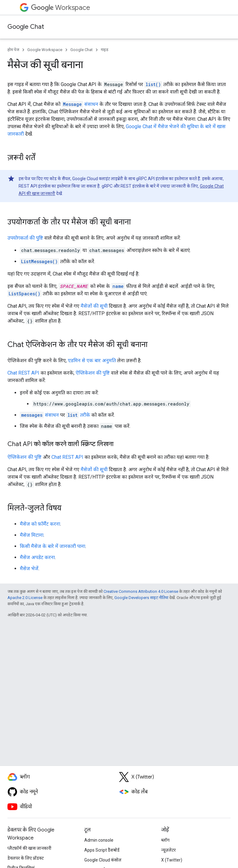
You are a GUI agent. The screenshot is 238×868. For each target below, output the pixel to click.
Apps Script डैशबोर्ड (102, 850)
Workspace (61, 8)
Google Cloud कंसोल (103, 860)
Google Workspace (45, 50)
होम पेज (13, 50)
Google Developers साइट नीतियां (141, 598)
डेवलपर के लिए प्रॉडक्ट (26, 858)
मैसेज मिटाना (32, 535)
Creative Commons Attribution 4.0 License (141, 591)
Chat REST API (23, 373)
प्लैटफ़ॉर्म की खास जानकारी (29, 848)
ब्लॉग (165, 840)
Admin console (99, 840)
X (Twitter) (172, 860)
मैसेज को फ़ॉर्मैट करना (40, 524)
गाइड (105, 50)
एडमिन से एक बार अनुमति (92, 360)
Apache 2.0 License (25, 598)
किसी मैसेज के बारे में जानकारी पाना (53, 546)
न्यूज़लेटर (168, 850)
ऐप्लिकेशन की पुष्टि (93, 373)
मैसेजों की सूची (94, 306)
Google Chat (26, 27)
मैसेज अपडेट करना (37, 557)
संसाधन (80, 104)
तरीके (78, 415)
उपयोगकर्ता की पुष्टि (25, 238)
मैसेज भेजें (29, 569)
